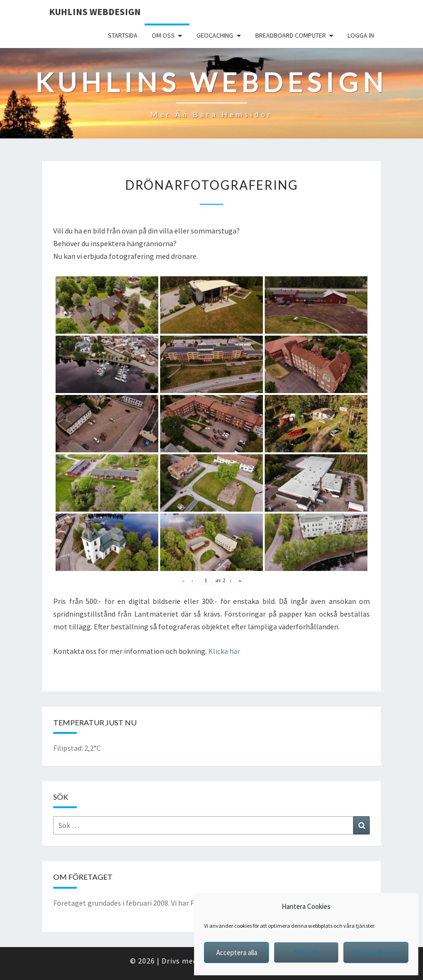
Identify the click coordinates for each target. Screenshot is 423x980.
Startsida (123, 35)
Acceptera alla (237, 952)
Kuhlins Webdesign (95, 12)
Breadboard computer (291, 35)
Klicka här (224, 651)
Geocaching (215, 35)
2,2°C (93, 748)
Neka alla (306, 952)
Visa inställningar (376, 952)
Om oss (163, 35)
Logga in (361, 35)
